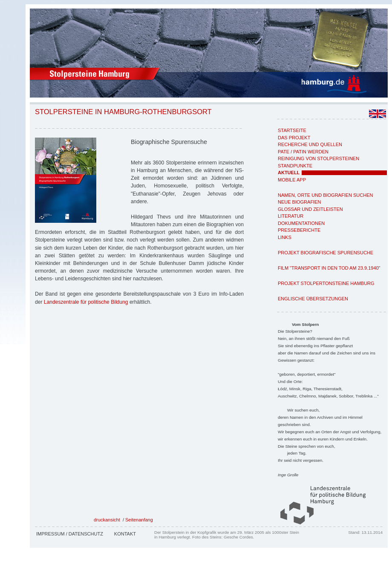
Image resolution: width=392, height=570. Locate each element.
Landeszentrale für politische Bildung (86, 302)
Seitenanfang (139, 520)
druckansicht (107, 520)
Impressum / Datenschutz (70, 534)
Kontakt (125, 534)
